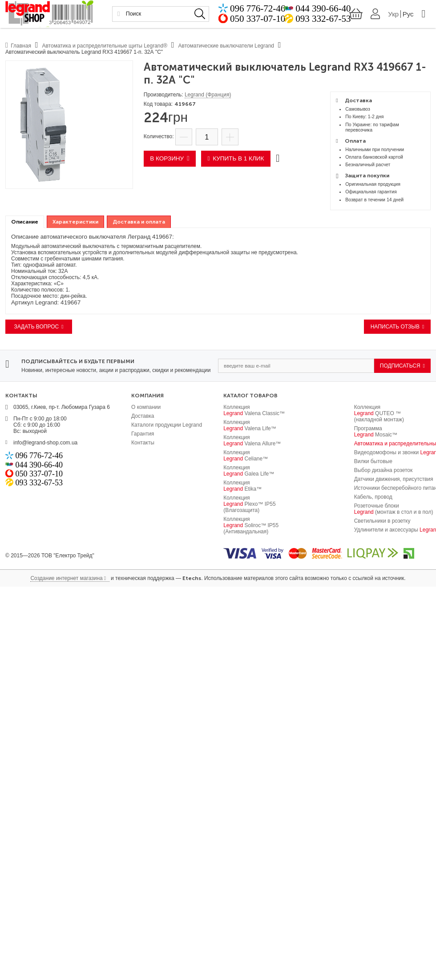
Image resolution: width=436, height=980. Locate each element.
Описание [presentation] (25, 222)
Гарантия (143, 434)
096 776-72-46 (273, 11)
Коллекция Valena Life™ (250, 425)
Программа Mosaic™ (376, 432)
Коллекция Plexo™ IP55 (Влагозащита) (249, 504)
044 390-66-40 (323, 11)
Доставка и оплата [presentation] (139, 222)
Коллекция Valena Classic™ (254, 410)
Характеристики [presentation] (75, 222)
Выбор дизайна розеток (384, 470)
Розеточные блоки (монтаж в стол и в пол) (394, 509)
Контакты (143, 443)
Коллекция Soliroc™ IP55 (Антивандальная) (251, 525)
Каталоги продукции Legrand (167, 425)
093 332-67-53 (323, 22)
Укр (390, 16)
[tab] (25, 222)
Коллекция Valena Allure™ (252, 440)
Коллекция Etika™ (242, 486)
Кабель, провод (373, 497)
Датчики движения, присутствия (394, 479)
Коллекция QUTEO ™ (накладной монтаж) (379, 413)
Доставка (143, 416)
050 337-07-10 (273, 22)
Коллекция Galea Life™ (249, 471)
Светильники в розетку (382, 521)
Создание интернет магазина (66, 578)
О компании (146, 407)
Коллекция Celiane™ (246, 456)
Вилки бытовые (373, 461)
